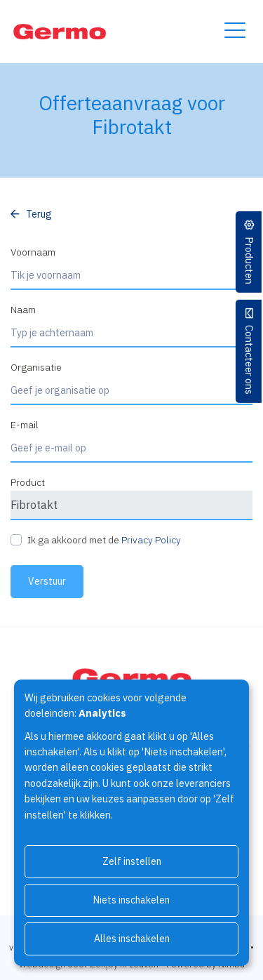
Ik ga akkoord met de (104, 540)
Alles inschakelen (132, 939)
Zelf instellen (132, 861)
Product (28, 482)
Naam (23, 310)
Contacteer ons (249, 360)
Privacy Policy (151, 540)
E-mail (25, 425)
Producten (249, 260)
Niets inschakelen (131, 900)
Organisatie (36, 367)
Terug (39, 214)
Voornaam (33, 252)
